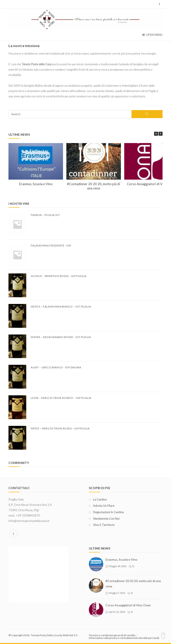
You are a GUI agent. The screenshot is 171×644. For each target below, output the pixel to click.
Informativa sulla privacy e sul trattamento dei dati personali (124, 638)
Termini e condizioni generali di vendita (112, 635)
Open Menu (152, 35)
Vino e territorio (104, 525)
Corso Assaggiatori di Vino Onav (128, 605)
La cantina (100, 499)
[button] (161, 134)
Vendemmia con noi (106, 519)
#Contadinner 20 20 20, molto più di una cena (94, 186)
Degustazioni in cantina (108, 512)
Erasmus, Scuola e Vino (36, 184)
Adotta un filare (104, 506)
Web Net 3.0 (70, 635)
